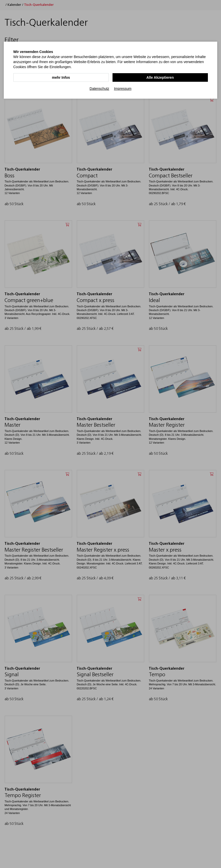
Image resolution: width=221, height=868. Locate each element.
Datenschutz (99, 89)
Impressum (123, 89)
